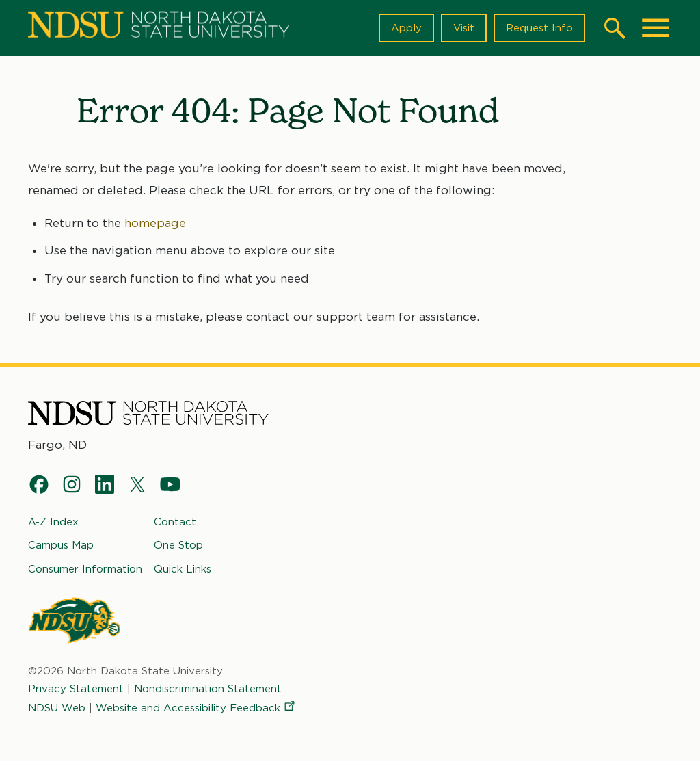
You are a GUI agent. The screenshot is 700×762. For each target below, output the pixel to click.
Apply (406, 28)
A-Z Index (53, 522)
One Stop (178, 545)
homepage (155, 223)
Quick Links (183, 568)
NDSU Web (57, 708)
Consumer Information (85, 568)
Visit (464, 28)
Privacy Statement (76, 689)
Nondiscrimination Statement (208, 689)
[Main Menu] (656, 28)
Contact (175, 522)
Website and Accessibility (196, 708)
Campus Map (61, 545)
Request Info (539, 28)
